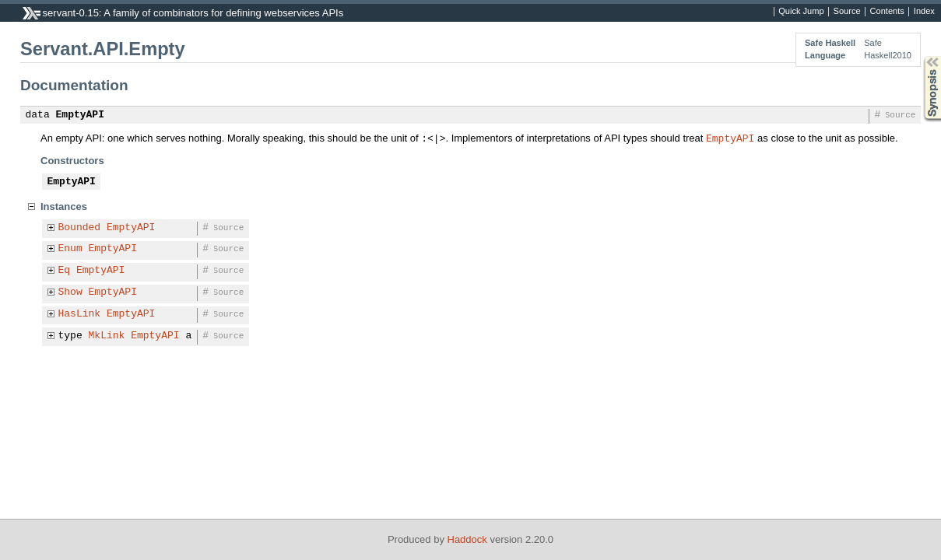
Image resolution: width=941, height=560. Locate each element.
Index (924, 12)
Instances (64, 206)
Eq (65, 271)
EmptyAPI (80, 115)
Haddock (467, 539)
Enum (70, 249)
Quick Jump (801, 12)
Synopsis (920, 56)
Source (847, 12)
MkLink (107, 336)
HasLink (80, 314)
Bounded (80, 228)
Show (70, 292)
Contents (887, 12)
